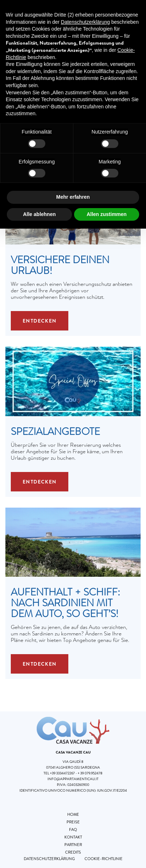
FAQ (73, 829)
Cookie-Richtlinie (104, 859)
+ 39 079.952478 (90, 773)
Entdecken (40, 321)
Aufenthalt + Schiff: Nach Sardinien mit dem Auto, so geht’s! (65, 603)
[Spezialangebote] (73, 381)
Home (73, 814)
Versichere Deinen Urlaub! (60, 265)
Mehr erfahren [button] (73, 197)
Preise (73, 822)
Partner (73, 845)
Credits (73, 852)
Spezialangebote (55, 432)
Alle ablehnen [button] (39, 214)
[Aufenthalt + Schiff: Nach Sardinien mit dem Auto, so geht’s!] (73, 542)
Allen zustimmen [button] (107, 214)
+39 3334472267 (62, 773)
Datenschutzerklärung (49, 859)
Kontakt (73, 837)
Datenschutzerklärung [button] (85, 22)
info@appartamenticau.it (73, 779)
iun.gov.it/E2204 (112, 790)
